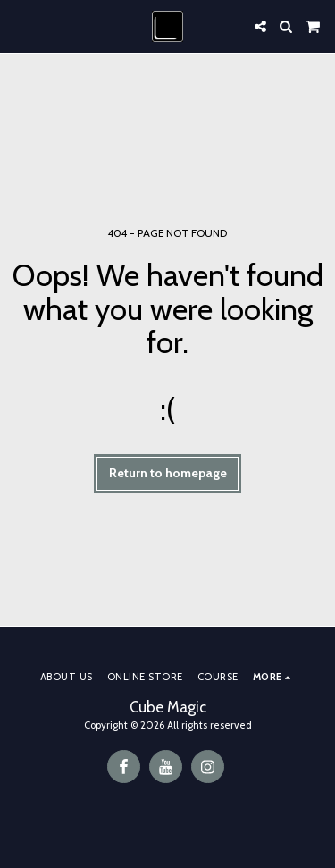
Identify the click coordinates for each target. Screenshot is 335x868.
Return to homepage (168, 473)
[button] (20, 26)
